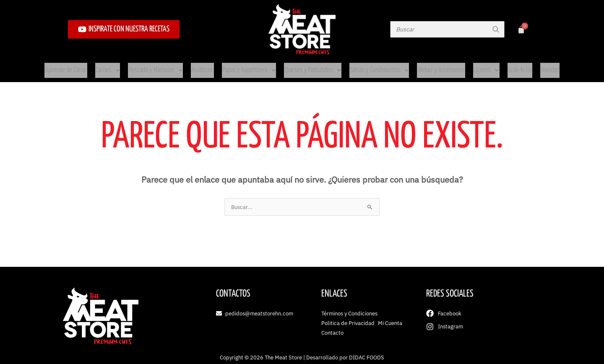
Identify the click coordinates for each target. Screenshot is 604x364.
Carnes (119, 66)
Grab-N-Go (506, 66)
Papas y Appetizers (251, 66)
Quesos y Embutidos (312, 66)
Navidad (535, 66)
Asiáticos (208, 66)
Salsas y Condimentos (375, 66)
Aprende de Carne (80, 66)
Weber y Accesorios (433, 66)
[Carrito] (521, 30)
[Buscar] (496, 29)
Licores (475, 66)
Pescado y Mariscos (164, 66)
